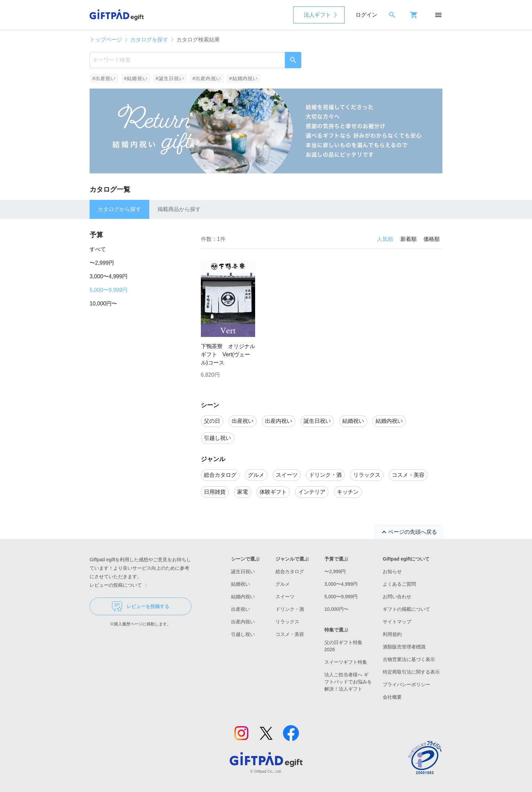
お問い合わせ (397, 597)
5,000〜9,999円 (109, 290)
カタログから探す (119, 209)
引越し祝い (243, 634)
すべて (98, 249)
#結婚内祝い (244, 78)
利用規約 (392, 634)
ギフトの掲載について (406, 609)
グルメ (283, 584)
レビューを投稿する (141, 606)
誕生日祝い (243, 571)
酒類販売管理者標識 (404, 647)
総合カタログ (290, 571)
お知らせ (392, 571)
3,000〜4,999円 (109, 276)
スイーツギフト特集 (346, 662)
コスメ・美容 (290, 634)
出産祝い (241, 609)
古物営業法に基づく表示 (409, 659)
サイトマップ (397, 622)
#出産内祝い (207, 78)
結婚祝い (241, 584)
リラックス (287, 622)
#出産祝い (104, 78)
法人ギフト (317, 15)
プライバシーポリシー (406, 684)
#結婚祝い (136, 78)
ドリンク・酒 (290, 609)
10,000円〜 (103, 304)
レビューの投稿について (120, 585)
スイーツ (285, 597)
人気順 (385, 239)
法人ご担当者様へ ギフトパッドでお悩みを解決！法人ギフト (348, 682)
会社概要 (392, 697)
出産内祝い (243, 622)
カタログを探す (149, 40)
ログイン (366, 15)
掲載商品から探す (179, 209)
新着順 (408, 239)
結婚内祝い (243, 597)
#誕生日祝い (170, 78)
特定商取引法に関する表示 (411, 672)
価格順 (432, 239)
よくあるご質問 (399, 584)
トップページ (106, 40)
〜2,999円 (102, 263)
